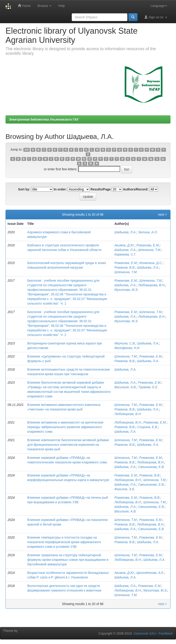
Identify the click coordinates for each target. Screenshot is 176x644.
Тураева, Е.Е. (148, 387)
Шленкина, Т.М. (150, 250)
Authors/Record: (136, 189)
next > (162, 215)
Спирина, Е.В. (147, 427)
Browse (45, 6)
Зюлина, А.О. (148, 232)
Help (62, 6)
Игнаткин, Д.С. (151, 263)
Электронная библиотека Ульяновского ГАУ (44, 119)
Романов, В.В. (125, 267)
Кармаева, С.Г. (125, 254)
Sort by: (24, 189)
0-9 (26, 150)
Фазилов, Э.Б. (125, 489)
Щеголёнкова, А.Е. (150, 573)
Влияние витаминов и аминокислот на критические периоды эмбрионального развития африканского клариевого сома (65, 427)
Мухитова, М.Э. (126, 290)
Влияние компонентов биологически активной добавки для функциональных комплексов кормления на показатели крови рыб (68, 445)
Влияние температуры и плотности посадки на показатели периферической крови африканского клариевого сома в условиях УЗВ (64, 542)
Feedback (166, 633)
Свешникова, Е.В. (151, 467)
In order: (60, 189)
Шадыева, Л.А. (125, 232)
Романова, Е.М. (148, 245)
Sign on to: (156, 17)
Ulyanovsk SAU (145, 633)
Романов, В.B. (125, 542)
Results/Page (101, 189)
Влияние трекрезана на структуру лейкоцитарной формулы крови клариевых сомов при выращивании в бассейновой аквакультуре (68, 560)
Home (24, 6)
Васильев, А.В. (125, 387)
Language (159, 6)
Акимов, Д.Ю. (124, 245)
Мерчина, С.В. (125, 343)
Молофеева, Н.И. (127, 348)
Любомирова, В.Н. (152, 285)
